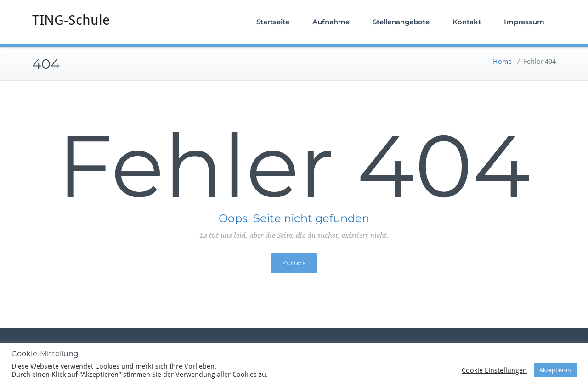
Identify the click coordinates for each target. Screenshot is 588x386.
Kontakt (467, 22)
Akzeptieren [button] (555, 370)
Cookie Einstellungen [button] (494, 370)
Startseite (273, 22)
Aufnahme (331, 22)
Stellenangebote (401, 22)
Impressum (524, 22)
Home (502, 62)
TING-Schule (71, 20)
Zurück (294, 263)
